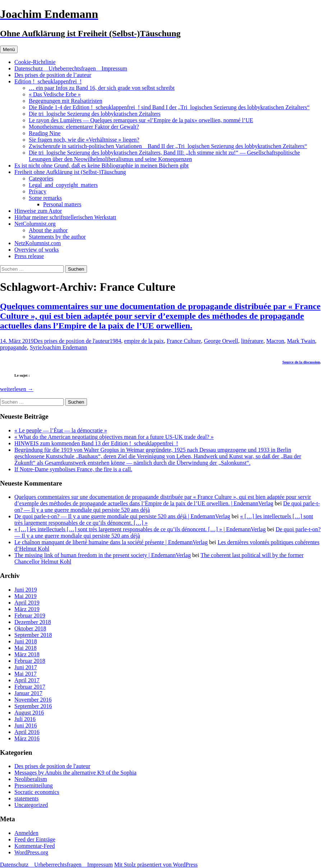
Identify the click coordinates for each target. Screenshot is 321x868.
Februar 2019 (30, 616)
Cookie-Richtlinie (35, 62)
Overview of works (37, 250)
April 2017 (27, 680)
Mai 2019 (26, 596)
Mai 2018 (26, 648)
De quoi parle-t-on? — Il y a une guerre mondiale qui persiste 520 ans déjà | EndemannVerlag (122, 516)
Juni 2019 (26, 590)
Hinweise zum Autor (38, 211)
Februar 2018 (30, 661)
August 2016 (29, 713)
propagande (13, 347)
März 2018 (27, 654)
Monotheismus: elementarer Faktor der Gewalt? (84, 127)
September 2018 (33, 635)
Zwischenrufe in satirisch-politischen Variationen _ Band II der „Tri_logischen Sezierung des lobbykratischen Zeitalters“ (168, 146)
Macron (275, 341)
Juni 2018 (26, 641)
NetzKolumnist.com (38, 243)
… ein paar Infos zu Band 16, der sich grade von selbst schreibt (102, 88)
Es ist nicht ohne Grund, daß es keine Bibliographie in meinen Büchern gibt (102, 166)
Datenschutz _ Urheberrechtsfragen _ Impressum (71, 68)
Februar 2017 (30, 687)
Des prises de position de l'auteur (72, 341)
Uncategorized (31, 805)
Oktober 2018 (30, 628)
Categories (41, 178)
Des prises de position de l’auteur (53, 75)
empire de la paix (144, 341)
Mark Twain (301, 341)
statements (27, 798)
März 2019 (27, 609)
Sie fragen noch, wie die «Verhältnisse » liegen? (84, 140)
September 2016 (33, 706)
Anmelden (26, 833)
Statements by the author (57, 237)
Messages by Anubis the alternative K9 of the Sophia (75, 773)
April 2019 (27, 603)
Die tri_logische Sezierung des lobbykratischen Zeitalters (95, 114)
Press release (29, 256)
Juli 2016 (25, 719)
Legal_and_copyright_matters (63, 185)
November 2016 (33, 700)
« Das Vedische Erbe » (55, 94)
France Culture (184, 341)
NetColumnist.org (35, 224)
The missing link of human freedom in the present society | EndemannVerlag (103, 555)
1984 (115, 341)
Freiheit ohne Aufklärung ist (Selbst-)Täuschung (70, 172)
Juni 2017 (26, 667)
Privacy (38, 191)
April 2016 (27, 732)
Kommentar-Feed (35, 846)
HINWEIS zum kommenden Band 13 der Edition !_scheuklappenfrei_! (96, 443)
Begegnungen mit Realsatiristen (65, 101)
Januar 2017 (28, 693)
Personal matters (62, 204)
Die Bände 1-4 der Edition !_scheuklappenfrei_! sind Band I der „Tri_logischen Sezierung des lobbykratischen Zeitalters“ (169, 107)
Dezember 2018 (33, 622)
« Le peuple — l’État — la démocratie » (61, 430)
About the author (48, 230)
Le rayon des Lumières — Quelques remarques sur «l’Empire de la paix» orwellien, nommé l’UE (141, 120)
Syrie (36, 347)
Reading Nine (45, 133)
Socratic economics (37, 792)
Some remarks (45, 198)
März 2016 (27, 738)
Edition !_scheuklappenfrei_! (48, 81)
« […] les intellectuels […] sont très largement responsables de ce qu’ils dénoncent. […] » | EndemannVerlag (140, 529)
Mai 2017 (26, 674)
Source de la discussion (301, 362)
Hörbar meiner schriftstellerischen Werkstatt (65, 217)
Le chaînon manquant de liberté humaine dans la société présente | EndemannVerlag (111, 542)
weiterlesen (17, 389)
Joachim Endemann (64, 347)
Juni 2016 (26, 725)
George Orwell (221, 341)
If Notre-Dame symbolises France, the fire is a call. (73, 469)
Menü (9, 49)
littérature (252, 341)
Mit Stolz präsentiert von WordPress (156, 865)
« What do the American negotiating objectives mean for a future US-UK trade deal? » (114, 437)
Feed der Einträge (35, 839)
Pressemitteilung (34, 786)
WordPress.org (31, 852)
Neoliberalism (31, 779)
